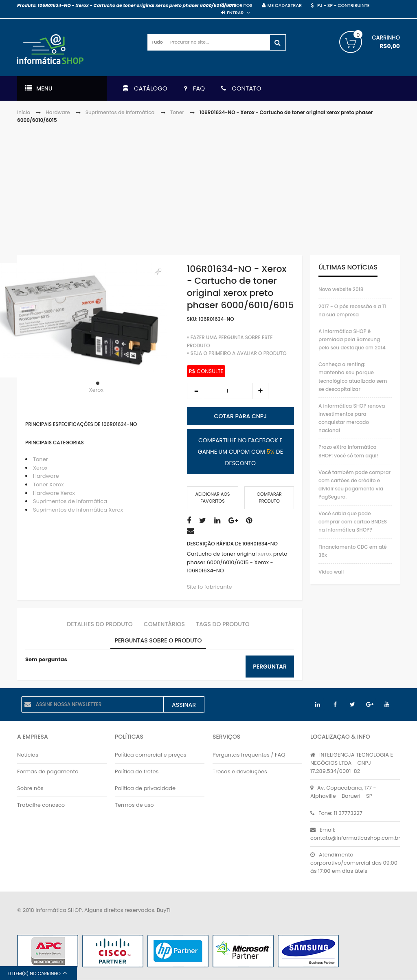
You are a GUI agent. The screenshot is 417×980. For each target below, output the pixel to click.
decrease (195, 391)
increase (260, 391)
